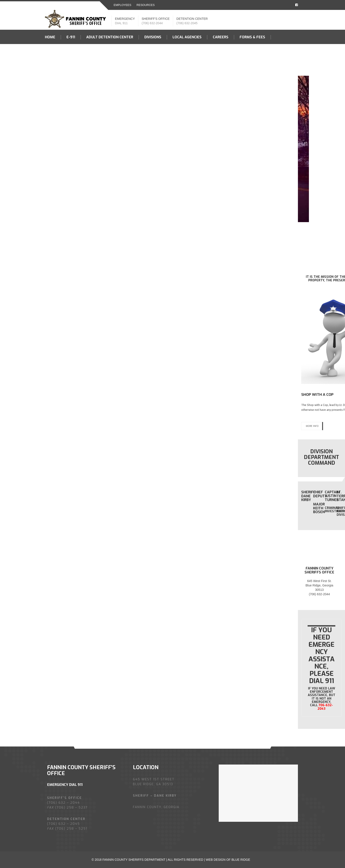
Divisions (153, 37)
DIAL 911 (121, 23)
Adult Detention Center (110, 37)
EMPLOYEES (123, 5)
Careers (221, 37)
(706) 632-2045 (187, 23)
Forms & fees (252, 37)
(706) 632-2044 (152, 23)
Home (50, 37)
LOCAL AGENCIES (187, 37)
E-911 (71, 37)
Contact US (56, 52)
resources (146, 5)
